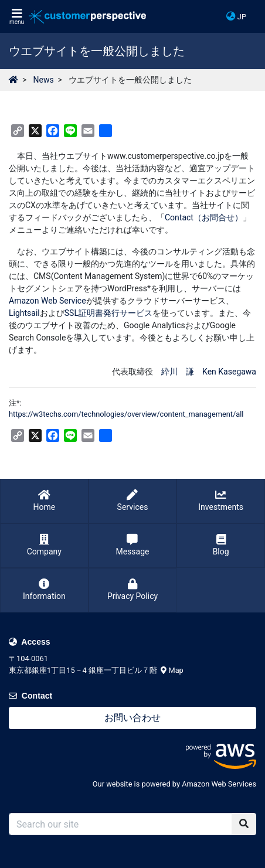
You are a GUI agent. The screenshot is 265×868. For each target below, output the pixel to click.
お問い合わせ (132, 718)
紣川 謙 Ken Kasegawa (209, 372)
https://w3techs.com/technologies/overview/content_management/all (126, 414)
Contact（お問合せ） (204, 217)
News (43, 80)
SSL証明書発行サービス (108, 313)
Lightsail (24, 313)
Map (172, 670)
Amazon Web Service (47, 301)
